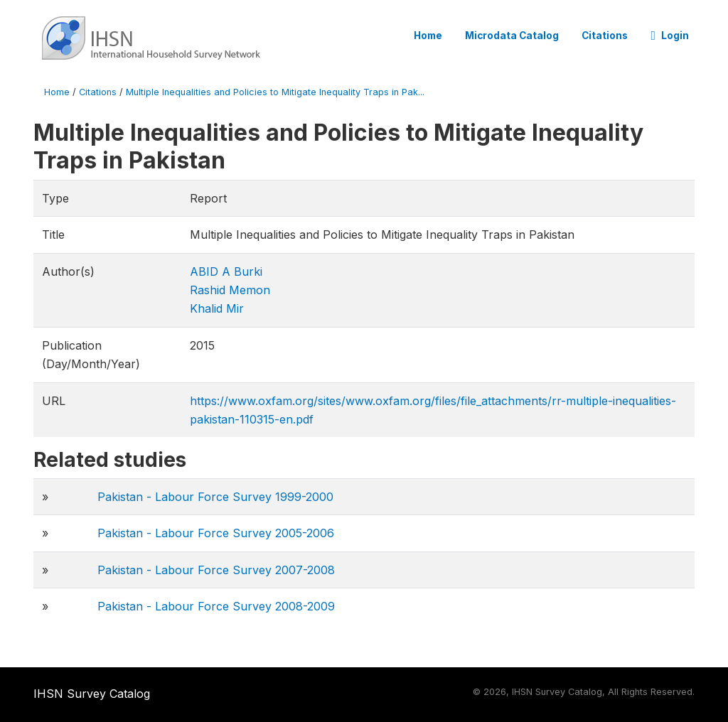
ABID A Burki (226, 271)
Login (670, 36)
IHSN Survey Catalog (92, 694)
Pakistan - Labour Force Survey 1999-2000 (215, 497)
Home (428, 36)
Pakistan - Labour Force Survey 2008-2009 (216, 606)
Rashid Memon (230, 290)
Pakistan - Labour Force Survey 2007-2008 (216, 570)
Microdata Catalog (512, 36)
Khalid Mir (217, 308)
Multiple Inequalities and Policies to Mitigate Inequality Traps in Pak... (275, 92)
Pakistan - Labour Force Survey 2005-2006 (216, 533)
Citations (605, 36)
